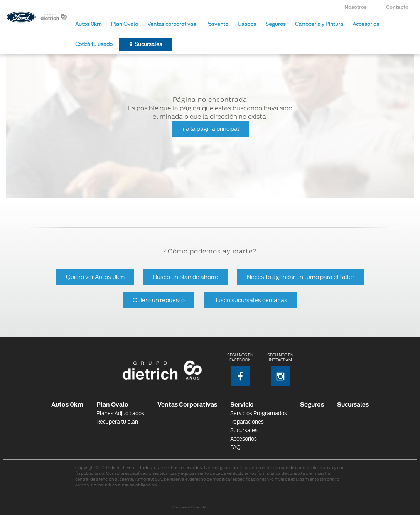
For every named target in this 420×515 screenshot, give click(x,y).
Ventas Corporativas (187, 404)
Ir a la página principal (210, 129)
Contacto (397, 7)
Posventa (217, 24)
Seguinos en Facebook (240, 369)
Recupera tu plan (117, 422)
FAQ (235, 447)
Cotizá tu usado (94, 44)
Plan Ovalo (125, 24)
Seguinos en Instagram (280, 369)
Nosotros (356, 7)
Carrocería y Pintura (319, 24)
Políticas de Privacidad (190, 507)
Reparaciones (247, 422)
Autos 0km (89, 24)
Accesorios (366, 24)
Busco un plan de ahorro (186, 277)
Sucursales (148, 44)
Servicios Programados (259, 413)
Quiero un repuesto (159, 300)
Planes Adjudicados (120, 413)
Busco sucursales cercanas (250, 300)
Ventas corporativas (172, 24)
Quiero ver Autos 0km (95, 277)
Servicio (242, 404)
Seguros (276, 24)
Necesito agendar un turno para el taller (300, 277)
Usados (247, 24)
